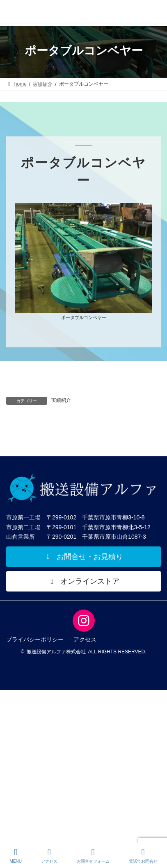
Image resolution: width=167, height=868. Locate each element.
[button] (83, 557)
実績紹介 (61, 400)
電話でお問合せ (143, 856)
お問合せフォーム (93, 856)
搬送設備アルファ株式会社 (56, 652)
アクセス (49, 856)
